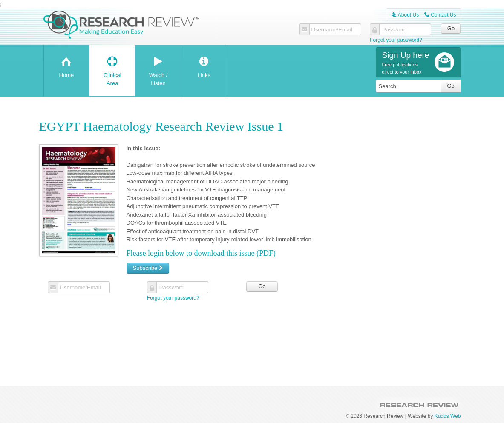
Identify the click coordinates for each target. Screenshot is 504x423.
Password (394, 30)
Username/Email (332, 30)
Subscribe (148, 268)
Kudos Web (448, 416)
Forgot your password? (396, 40)
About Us (405, 15)
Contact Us (440, 15)
